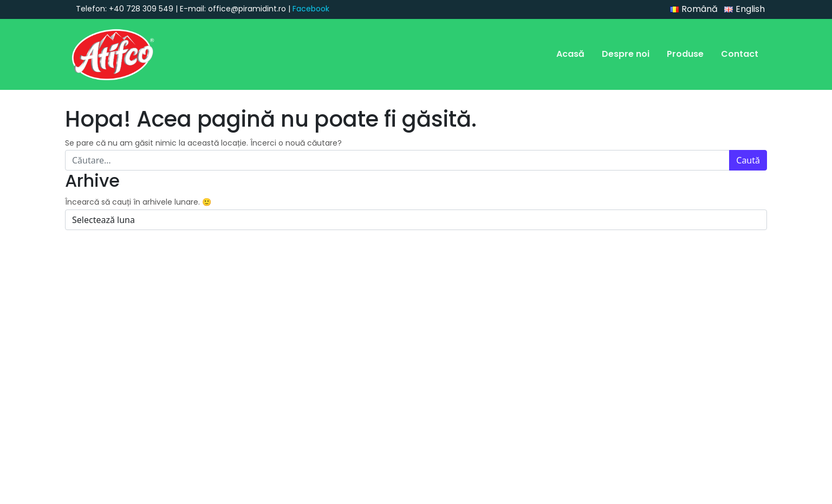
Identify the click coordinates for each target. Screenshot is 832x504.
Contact (740, 54)
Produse (685, 54)
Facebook (311, 9)
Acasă (570, 54)
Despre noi (626, 54)
